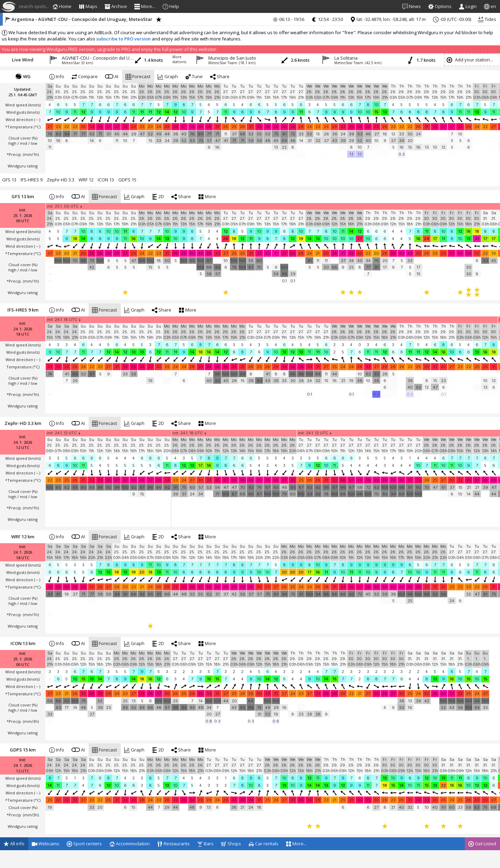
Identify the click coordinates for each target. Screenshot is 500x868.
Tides (487, 19)
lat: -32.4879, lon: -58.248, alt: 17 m (388, 19)
